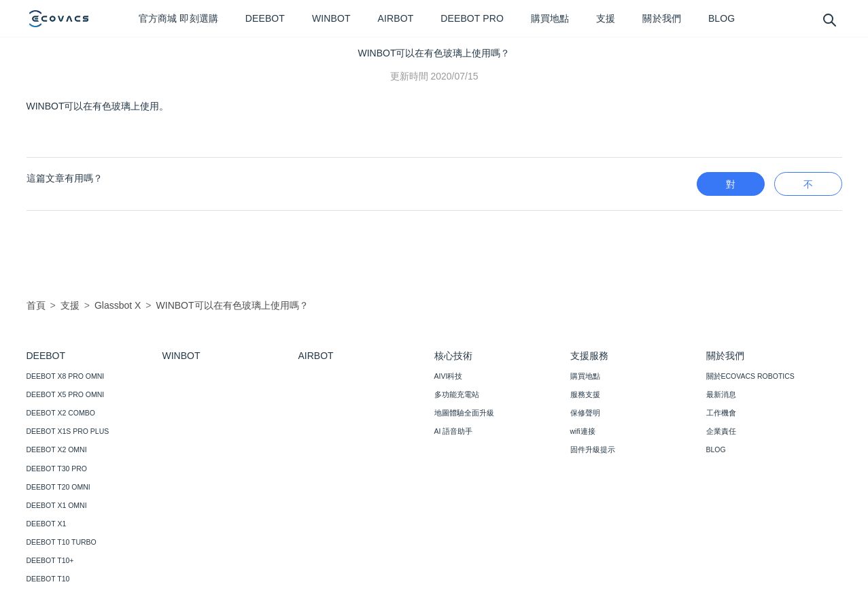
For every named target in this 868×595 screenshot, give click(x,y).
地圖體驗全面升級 (464, 413)
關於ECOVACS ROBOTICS (750, 376)
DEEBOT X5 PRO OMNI (66, 394)
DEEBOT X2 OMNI (57, 449)
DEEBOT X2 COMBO (61, 413)
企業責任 (721, 431)
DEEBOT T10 (48, 579)
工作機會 (721, 413)
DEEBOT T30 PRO (57, 469)
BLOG (716, 449)
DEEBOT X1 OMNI (57, 505)
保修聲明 (585, 413)
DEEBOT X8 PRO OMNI (66, 376)
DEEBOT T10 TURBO (62, 542)
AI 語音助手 (454, 431)
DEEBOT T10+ (50, 560)
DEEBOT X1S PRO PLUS (68, 431)
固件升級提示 (593, 449)
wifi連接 (583, 431)
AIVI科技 (449, 376)
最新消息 (721, 394)
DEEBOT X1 (47, 524)
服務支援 (585, 394)
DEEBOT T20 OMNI (58, 487)
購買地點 (585, 376)
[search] (829, 19)
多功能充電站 (457, 394)
